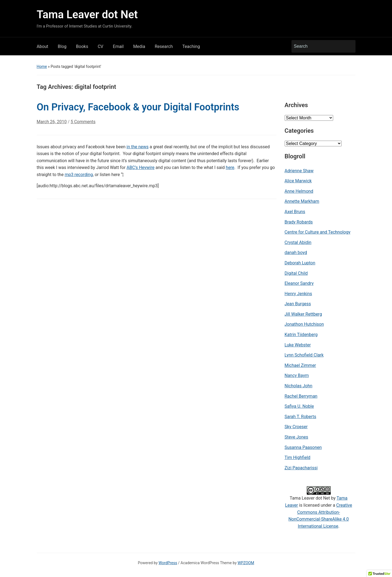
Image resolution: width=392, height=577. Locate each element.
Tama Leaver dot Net (87, 15)
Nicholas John (299, 386)
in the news (138, 147)
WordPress (168, 563)
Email (118, 46)
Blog (62, 46)
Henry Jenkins (298, 294)
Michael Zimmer (300, 365)
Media (139, 46)
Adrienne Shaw (299, 171)
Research (164, 46)
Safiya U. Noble (299, 406)
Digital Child (296, 273)
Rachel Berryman (301, 396)
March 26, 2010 (52, 122)
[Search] (318, 46)
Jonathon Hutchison (304, 324)
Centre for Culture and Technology (318, 232)
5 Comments (83, 124)
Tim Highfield (298, 457)
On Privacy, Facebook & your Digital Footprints (138, 107)
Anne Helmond (299, 191)
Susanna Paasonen (303, 447)
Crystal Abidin (298, 242)
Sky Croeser (296, 427)
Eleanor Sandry (299, 283)
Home (42, 67)
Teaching (191, 46)
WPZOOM (246, 563)
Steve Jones (297, 437)
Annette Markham (302, 201)
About (43, 46)
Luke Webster (298, 345)
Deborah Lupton (300, 263)
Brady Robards (299, 222)
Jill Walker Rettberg (303, 314)
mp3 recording (79, 175)
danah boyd (296, 253)
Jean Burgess (298, 304)
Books (82, 46)
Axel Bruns (295, 212)
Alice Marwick (298, 181)
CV (101, 46)
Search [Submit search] (349, 46)
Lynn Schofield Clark (304, 355)
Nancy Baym (297, 375)
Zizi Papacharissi (301, 468)
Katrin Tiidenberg (301, 335)
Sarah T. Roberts (300, 417)
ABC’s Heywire (141, 167)
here (230, 167)
